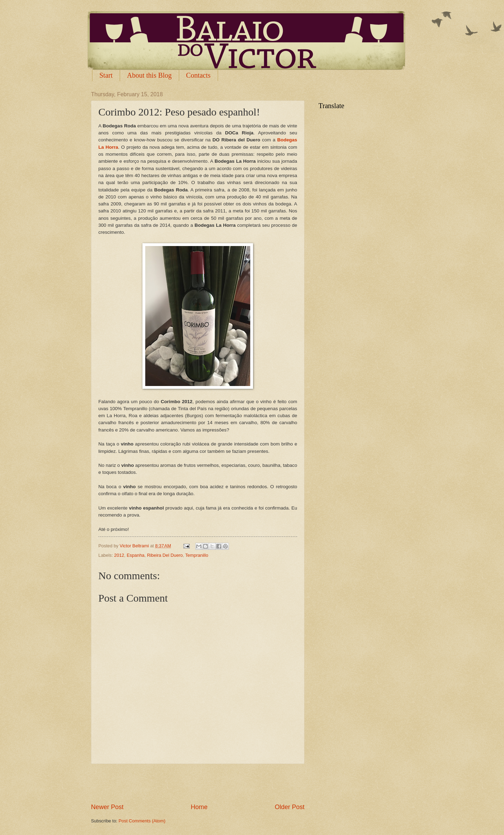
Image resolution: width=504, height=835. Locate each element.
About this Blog (149, 75)
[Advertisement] (198, 783)
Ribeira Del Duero (165, 555)
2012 (119, 555)
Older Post (290, 807)
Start (106, 75)
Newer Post (107, 807)
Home (199, 807)
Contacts (198, 75)
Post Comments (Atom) (142, 821)
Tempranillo (197, 555)
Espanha (136, 555)
